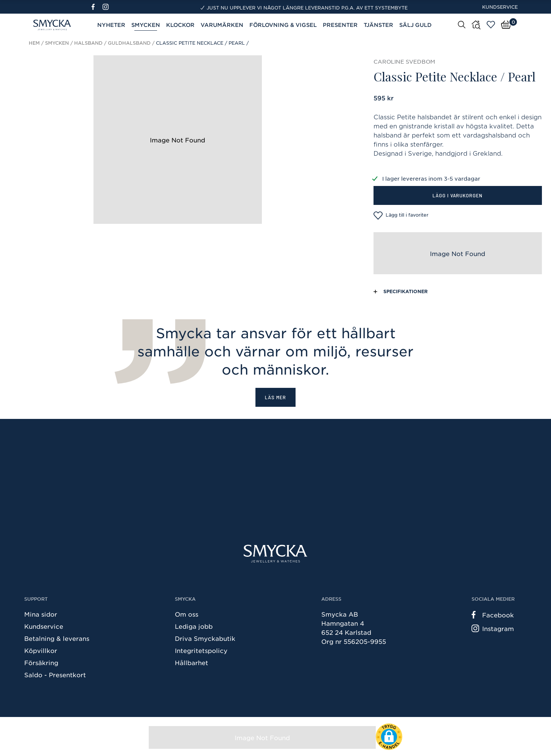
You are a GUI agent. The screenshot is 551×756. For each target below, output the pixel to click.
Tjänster (378, 25)
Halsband (88, 43)
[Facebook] (96, 7)
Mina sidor (41, 614)
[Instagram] (107, 7)
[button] (389, 737)
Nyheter (111, 25)
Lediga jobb (194, 626)
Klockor (180, 25)
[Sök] (462, 24)
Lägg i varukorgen (458, 195)
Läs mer (275, 397)
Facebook (493, 615)
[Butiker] (476, 25)
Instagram (493, 628)
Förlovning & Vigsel (283, 25)
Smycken (146, 25)
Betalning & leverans (57, 638)
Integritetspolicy (201, 650)
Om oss (187, 614)
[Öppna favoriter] (491, 25)
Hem (34, 43)
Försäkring (41, 662)
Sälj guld (416, 25)
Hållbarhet (191, 662)
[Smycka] (275, 554)
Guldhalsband (129, 43)
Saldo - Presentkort (55, 675)
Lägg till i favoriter (401, 216)
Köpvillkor (41, 650)
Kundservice (500, 7)
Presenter (340, 25)
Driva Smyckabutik (205, 638)
